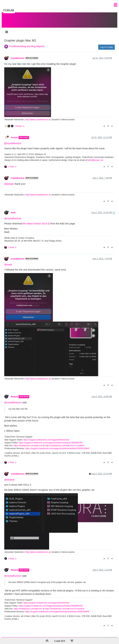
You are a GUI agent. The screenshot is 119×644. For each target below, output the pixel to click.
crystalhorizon (18, 55)
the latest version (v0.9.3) (36, 220)
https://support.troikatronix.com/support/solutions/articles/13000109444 (57, 445)
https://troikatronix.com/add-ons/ (28, 442)
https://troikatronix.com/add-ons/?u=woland (65, 442)
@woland (9, 476)
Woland (14, 393)
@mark (8, 261)
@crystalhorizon (13, 140)
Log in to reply (107, 44)
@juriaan (9, 180)
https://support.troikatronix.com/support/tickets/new (46, 436)
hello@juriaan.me (95, 157)
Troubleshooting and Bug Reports (27, 43)
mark (13, 209)
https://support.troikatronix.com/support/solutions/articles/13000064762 (51, 439)
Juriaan (14, 134)
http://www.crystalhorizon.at (38, 116)
